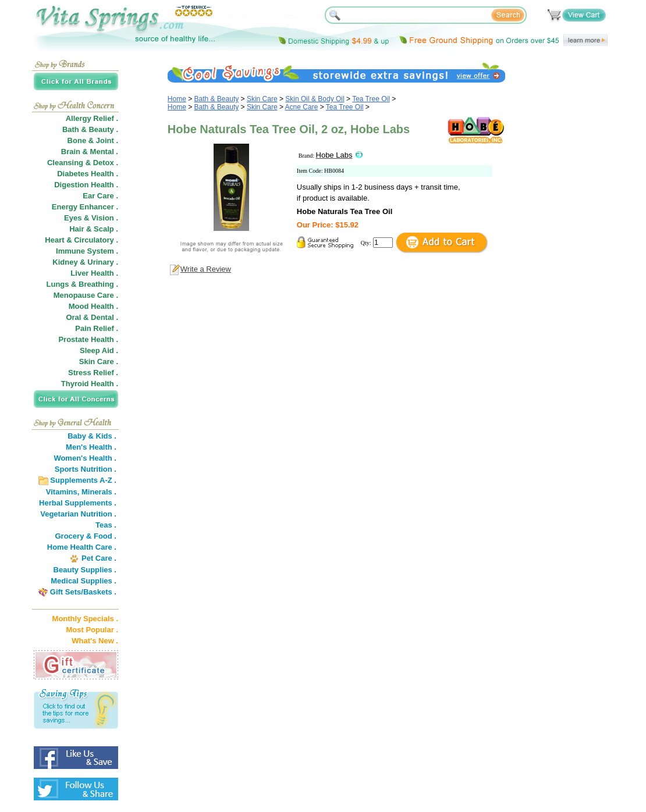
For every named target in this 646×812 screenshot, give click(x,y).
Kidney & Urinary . (85, 262)
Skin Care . (99, 362)
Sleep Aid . (99, 350)
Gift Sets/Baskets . (83, 592)
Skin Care (262, 99)
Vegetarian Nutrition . (78, 514)
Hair (77, 229)
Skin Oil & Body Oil (315, 99)
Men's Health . (91, 447)
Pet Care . (99, 558)
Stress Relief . (93, 373)
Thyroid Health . (90, 384)
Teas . (106, 525)
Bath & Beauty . (90, 129)
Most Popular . (92, 630)
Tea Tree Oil (371, 99)
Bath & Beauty (217, 99)
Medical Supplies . (84, 581)
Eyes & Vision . (91, 218)
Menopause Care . (86, 295)
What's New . (95, 641)
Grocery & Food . (86, 536)
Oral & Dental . (92, 317)
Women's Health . (85, 458)
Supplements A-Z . (83, 480)
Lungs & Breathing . (83, 284)
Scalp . (106, 229)
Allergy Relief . (92, 118)
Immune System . (87, 251)
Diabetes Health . (88, 174)
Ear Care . (100, 196)
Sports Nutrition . (86, 469)
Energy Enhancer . (85, 207)
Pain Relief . (97, 328)
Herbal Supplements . (78, 503)
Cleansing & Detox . (83, 163)
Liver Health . (94, 273)
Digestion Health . (86, 185)
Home (177, 99)
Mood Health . (93, 306)
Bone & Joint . (93, 140)
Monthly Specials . (85, 619)
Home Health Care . (82, 547)
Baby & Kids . (92, 436)
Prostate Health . (88, 339)
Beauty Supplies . (85, 570)
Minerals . (99, 492)
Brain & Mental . (90, 152)
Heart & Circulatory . (81, 240)
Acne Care (302, 107)
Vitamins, (63, 492)
